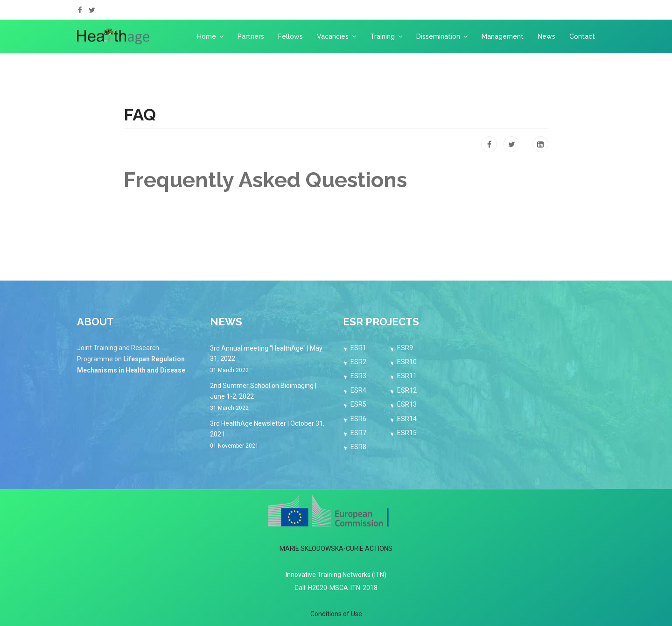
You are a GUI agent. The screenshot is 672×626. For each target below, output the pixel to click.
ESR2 (358, 362)
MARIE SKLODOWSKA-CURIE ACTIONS (336, 549)
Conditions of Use (336, 614)
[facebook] (80, 10)
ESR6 (358, 419)
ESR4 (358, 390)
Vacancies (333, 36)
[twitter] (92, 10)
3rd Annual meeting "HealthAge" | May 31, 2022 (269, 360)
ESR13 (407, 404)
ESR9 (405, 348)
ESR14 (407, 419)
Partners (251, 36)
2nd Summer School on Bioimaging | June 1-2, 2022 (269, 397)
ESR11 (407, 376)
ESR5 (358, 404)
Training (382, 36)
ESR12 (407, 390)
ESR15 (407, 433)
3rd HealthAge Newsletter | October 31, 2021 (269, 435)
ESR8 (358, 447)
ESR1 (358, 348)
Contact (582, 36)
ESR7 (358, 433)
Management (503, 36)
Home (206, 36)
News (546, 36)
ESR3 (358, 376)
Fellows (290, 36)
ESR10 (407, 362)
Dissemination (438, 36)
